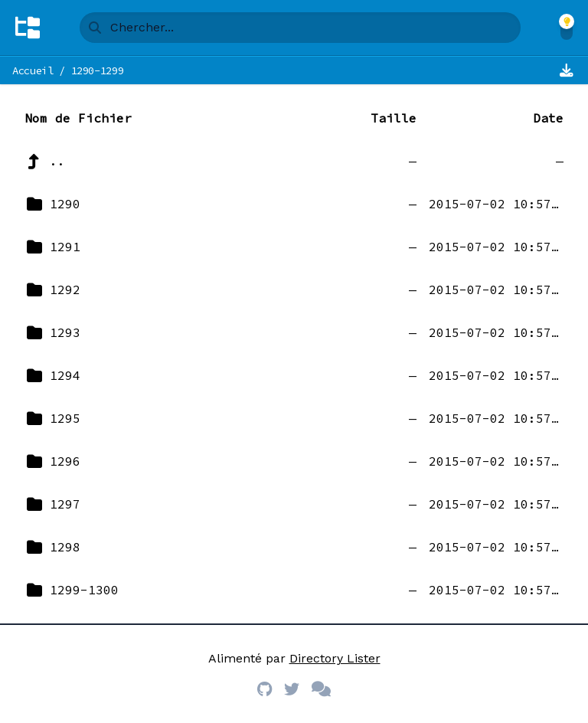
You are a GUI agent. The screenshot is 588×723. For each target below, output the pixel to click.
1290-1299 (98, 70)
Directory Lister (335, 658)
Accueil (33, 70)
